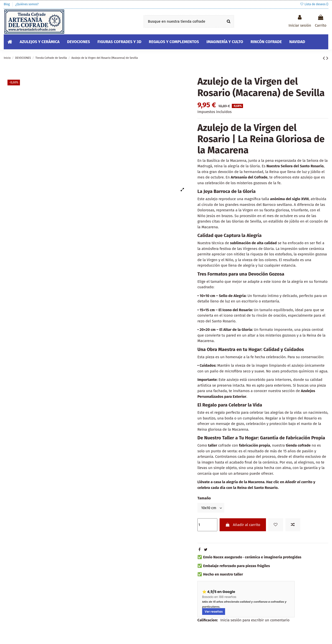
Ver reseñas (214, 612)
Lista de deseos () (314, 4)
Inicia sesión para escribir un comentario (255, 620)
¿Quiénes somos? (27, 4)
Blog (7, 4)
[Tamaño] (211, 508)
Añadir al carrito (243, 525)
